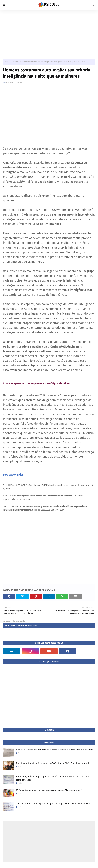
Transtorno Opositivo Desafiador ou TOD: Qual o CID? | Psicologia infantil (52, 763)
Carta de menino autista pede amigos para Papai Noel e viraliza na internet (53, 804)
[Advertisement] (49, 32)
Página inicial (10, 62)
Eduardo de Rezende (15, 83)
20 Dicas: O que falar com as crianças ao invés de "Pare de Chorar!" (49, 790)
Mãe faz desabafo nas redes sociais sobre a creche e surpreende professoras (54, 750)
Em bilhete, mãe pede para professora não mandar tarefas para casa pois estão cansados (52, 778)
